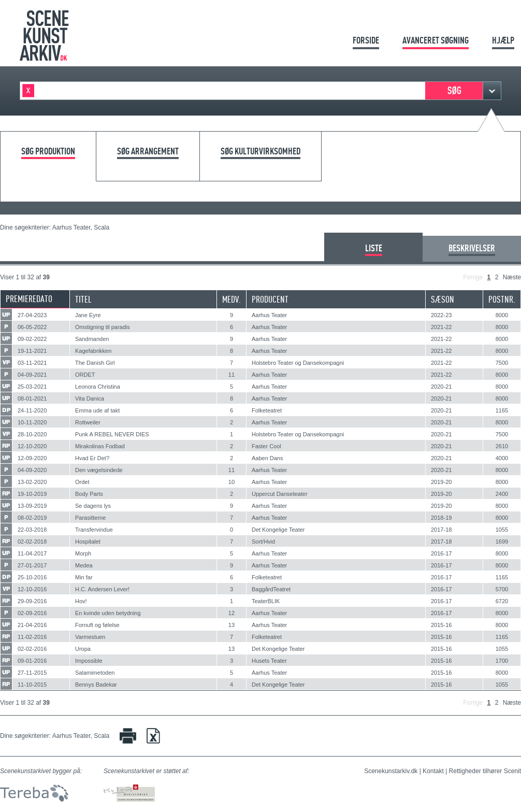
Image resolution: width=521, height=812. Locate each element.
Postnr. (502, 299)
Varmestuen (90, 637)
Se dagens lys (93, 506)
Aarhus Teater (269, 315)
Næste (512, 277)
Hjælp (503, 40)
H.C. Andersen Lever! (102, 589)
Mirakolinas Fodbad (100, 446)
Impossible (89, 661)
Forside (366, 40)
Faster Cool (266, 446)
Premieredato (29, 299)
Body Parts (89, 494)
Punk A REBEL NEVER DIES (112, 434)
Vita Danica (90, 398)
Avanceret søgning (436, 40)
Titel (83, 299)
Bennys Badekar (96, 685)
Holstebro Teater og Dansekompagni (298, 363)
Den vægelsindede (99, 470)
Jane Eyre (88, 315)
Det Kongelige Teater (278, 530)
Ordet (82, 482)
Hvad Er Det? (92, 458)
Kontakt (433, 771)
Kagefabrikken (93, 351)
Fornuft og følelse (97, 625)
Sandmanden (92, 339)
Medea (84, 565)
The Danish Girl (95, 363)
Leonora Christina (98, 387)
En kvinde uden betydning (108, 613)
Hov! (81, 601)
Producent (270, 299)
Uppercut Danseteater (280, 494)
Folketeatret (267, 410)
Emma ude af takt (97, 410)
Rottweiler (88, 422)
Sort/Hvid (263, 542)
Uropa (83, 649)
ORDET (85, 375)
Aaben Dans (267, 458)
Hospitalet (88, 542)
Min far (84, 577)
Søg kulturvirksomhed (260, 152)
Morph (83, 553)
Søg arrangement (148, 152)
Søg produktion (48, 152)
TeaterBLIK (266, 601)
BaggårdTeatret (271, 589)
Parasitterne (90, 518)
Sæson (443, 299)
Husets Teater (269, 661)
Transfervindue (94, 530)
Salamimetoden (95, 673)
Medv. (231, 299)
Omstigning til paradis (103, 327)
